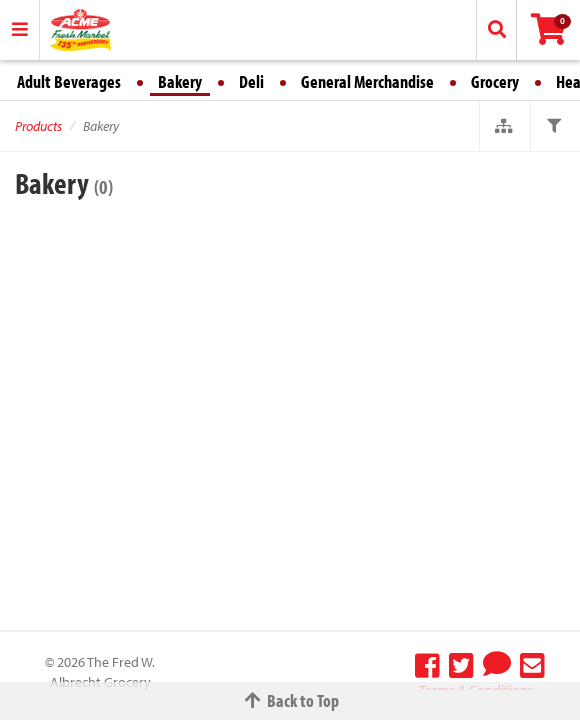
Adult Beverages (69, 81)
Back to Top (290, 700)
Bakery (180, 81)
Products (38, 126)
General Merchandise (367, 81)
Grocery (495, 81)
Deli (251, 81)
